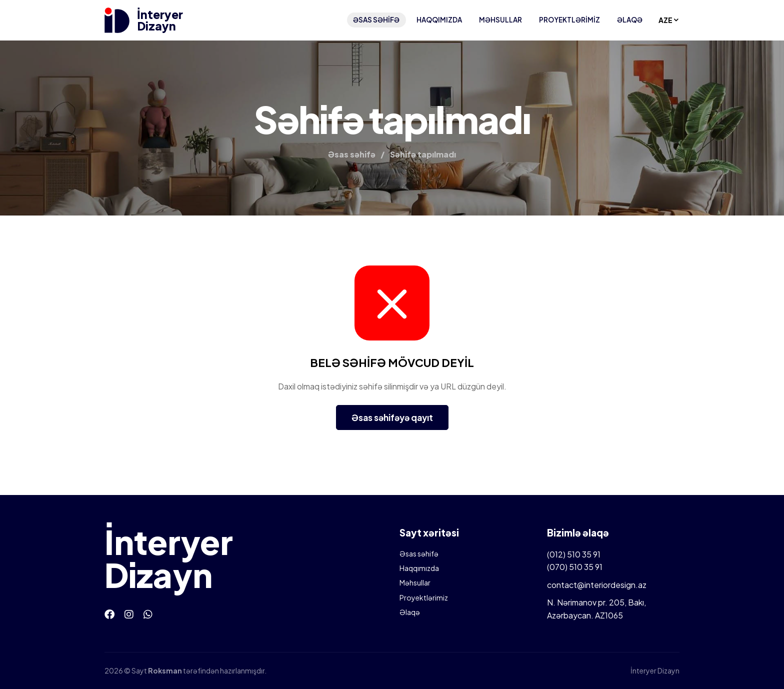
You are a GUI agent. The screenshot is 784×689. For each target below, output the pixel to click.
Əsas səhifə (376, 20)
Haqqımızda (439, 20)
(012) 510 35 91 (574, 554)
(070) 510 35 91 (575, 567)
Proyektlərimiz (569, 20)
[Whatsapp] (148, 614)
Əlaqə (630, 20)
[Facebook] (109, 614)
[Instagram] (129, 614)
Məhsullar (500, 20)
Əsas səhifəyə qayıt (392, 417)
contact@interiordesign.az (597, 585)
